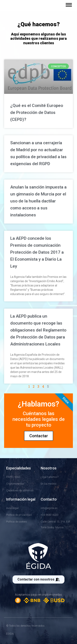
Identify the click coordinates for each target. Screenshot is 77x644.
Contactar (39, 436)
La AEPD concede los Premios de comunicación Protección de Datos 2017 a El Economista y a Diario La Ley (37, 252)
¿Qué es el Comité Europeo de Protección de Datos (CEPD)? (37, 112)
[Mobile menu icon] (69, 5)
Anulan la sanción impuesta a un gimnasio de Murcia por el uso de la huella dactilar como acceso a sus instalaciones (38, 201)
